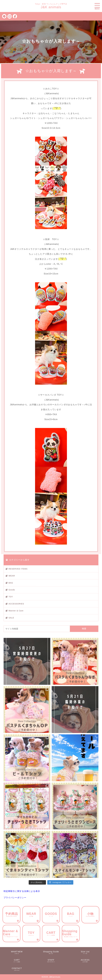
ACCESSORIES (16, 604)
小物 (90, 914)
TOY (11, 597)
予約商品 (11, 914)
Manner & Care (16, 611)
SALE (11, 618)
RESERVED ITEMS (18, 569)
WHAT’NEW (17, 952)
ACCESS (85, 961)
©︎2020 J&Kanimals (51, 977)
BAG (11, 583)
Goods (12, 590)
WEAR (12, 576)
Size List (85, 952)
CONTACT (17, 969)
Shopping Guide (71, 933)
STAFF (51, 961)
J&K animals (51, 7)
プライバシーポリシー (15, 898)
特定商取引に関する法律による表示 (22, 891)
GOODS (51, 914)
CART (51, 933)
